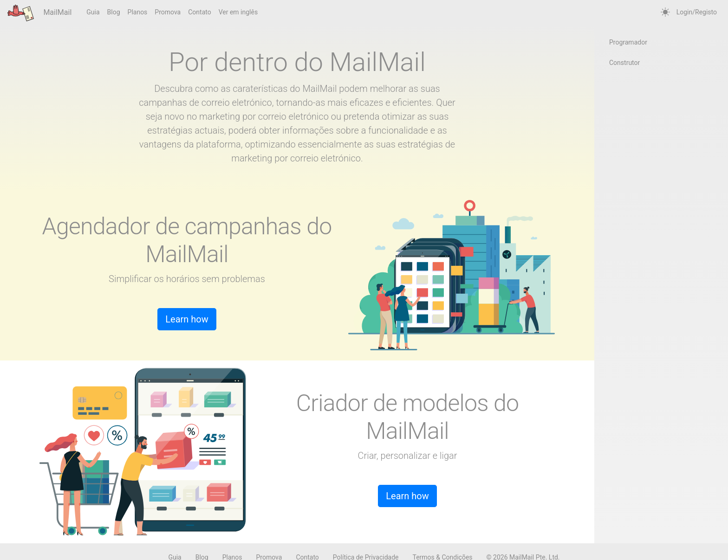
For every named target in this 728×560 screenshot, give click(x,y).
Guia (93, 12)
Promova (168, 12)
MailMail (39, 13)
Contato (199, 12)
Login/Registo (697, 12)
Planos (138, 12)
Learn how (187, 319)
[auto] (665, 13)
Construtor (624, 63)
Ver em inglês (238, 12)
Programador (628, 42)
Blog (114, 12)
